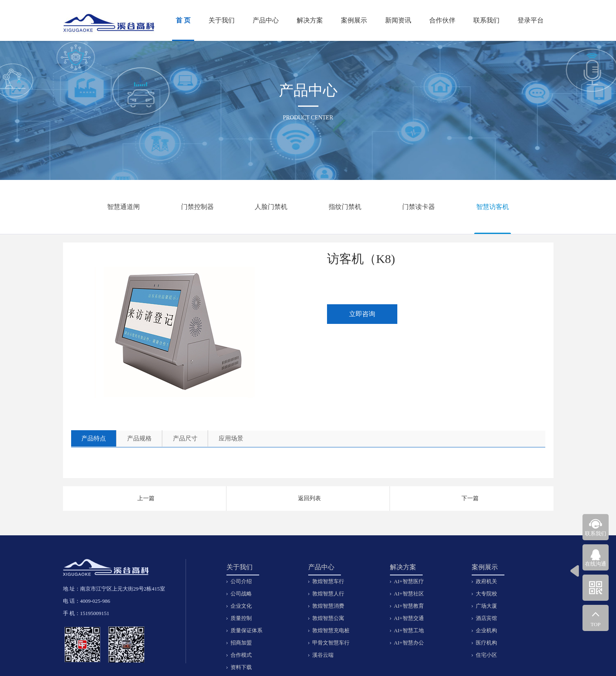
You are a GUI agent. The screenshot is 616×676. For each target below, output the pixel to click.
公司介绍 (241, 581)
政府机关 (486, 581)
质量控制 (241, 618)
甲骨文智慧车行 (331, 643)
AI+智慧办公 (409, 643)
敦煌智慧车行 (328, 581)
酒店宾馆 (486, 618)
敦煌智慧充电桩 (331, 630)
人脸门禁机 (271, 207)
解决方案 (310, 20)
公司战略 (241, 594)
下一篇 (470, 498)
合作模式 (241, 655)
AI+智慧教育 (409, 606)
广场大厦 (486, 606)
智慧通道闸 (123, 207)
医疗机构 (486, 643)
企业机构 (486, 630)
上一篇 (146, 498)
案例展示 (354, 20)
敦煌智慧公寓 (328, 618)
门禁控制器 (197, 207)
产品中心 (266, 20)
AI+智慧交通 (409, 618)
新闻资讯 (398, 20)
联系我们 (486, 20)
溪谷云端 (323, 655)
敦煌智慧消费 (328, 606)
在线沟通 (596, 564)
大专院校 (486, 594)
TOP (596, 624)
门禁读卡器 (419, 207)
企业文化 (241, 606)
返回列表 (309, 498)
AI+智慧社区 (409, 594)
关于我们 (222, 20)
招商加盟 (241, 643)
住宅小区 (486, 655)
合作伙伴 (442, 20)
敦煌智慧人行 (328, 594)
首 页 (183, 20)
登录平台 (531, 20)
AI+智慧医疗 (409, 581)
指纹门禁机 (345, 207)
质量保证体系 (246, 630)
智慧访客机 (493, 207)
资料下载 (241, 667)
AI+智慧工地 (409, 630)
